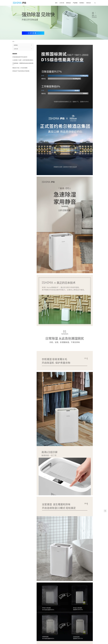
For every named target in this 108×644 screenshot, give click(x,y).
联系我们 (82, 3)
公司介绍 (62, 3)
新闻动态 (68, 3)
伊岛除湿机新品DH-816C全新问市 (20, 57)
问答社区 (89, 3)
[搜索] (95, 3)
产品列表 (75, 3)
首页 (56, 3)
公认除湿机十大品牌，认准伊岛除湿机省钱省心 (23, 60)
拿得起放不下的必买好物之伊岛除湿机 (21, 71)
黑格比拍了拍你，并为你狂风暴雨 (20, 68)
